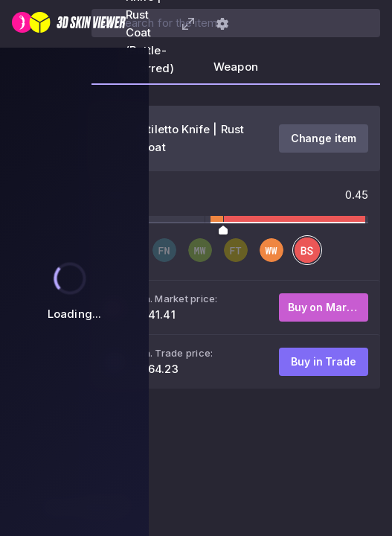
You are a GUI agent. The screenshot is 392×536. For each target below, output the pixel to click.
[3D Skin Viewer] (69, 24)
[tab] (236, 71)
